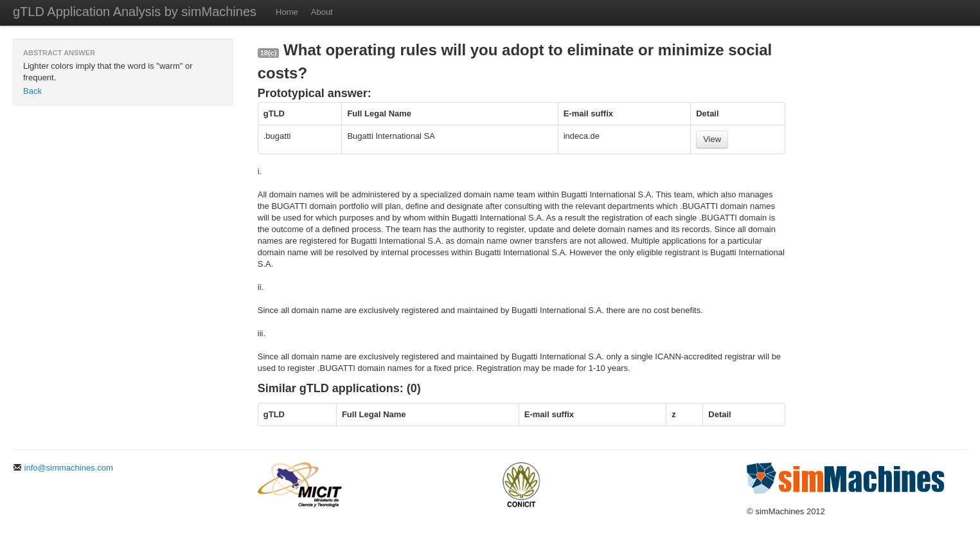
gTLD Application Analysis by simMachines (135, 12)
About (322, 12)
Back (32, 91)
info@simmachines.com (63, 468)
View (712, 139)
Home (287, 12)
